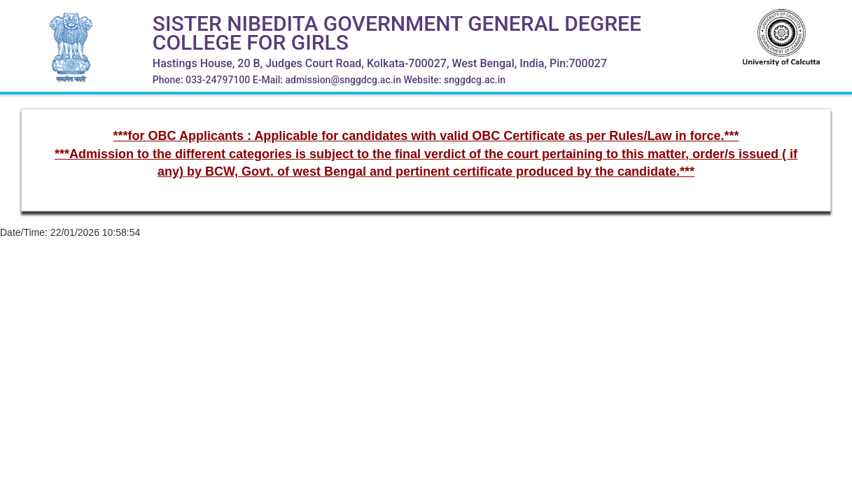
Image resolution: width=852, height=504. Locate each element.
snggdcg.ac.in (475, 80)
